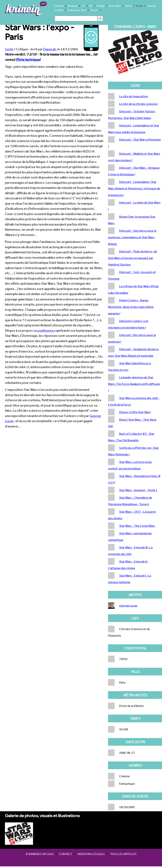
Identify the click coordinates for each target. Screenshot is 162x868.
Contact (66, 854)
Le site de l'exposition (134, 96)
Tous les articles (123, 854)
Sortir (139, 6)
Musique (73, 6)
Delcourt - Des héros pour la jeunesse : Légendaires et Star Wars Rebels (132, 237)
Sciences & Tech (77, 10)
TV (83, 6)
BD (91, 6)
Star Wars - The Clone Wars (137, 526)
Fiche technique (28, 59)
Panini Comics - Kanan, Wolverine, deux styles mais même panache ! (131, 307)
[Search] (76, 18)
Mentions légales (91, 854)
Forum (94, 10)
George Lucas (128, 605)
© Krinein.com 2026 (40, 854)
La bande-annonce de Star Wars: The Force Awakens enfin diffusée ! (134, 384)
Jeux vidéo (115, 6)
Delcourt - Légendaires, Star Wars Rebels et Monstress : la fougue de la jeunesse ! (134, 188)
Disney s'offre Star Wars (135, 412)
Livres (129, 6)
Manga (101, 6)
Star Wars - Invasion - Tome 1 (138, 490)
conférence (46, 330)
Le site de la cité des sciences (138, 104)
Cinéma (59, 6)
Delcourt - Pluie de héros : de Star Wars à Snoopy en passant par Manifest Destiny (133, 258)
